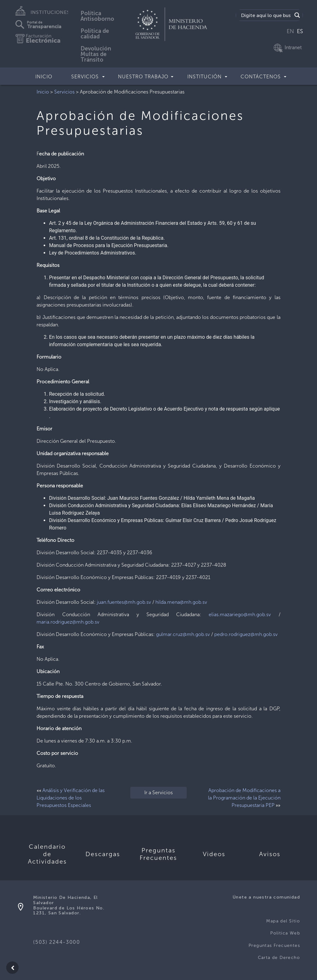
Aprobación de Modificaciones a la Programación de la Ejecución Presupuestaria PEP (244, 798)
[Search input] (266, 15)
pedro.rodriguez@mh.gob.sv (246, 634)
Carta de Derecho (279, 958)
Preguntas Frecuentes (274, 945)
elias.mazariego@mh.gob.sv (240, 614)
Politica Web (285, 933)
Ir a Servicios (158, 793)
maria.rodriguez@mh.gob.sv (68, 622)
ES (300, 31)
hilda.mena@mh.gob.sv (181, 602)
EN (290, 31)
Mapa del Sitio (283, 921)
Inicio (44, 77)
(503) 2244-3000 (56, 942)
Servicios (64, 92)
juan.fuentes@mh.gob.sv (124, 602)
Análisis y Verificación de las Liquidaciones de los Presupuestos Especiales (71, 798)
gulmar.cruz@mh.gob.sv (183, 634)
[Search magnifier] (297, 15)
